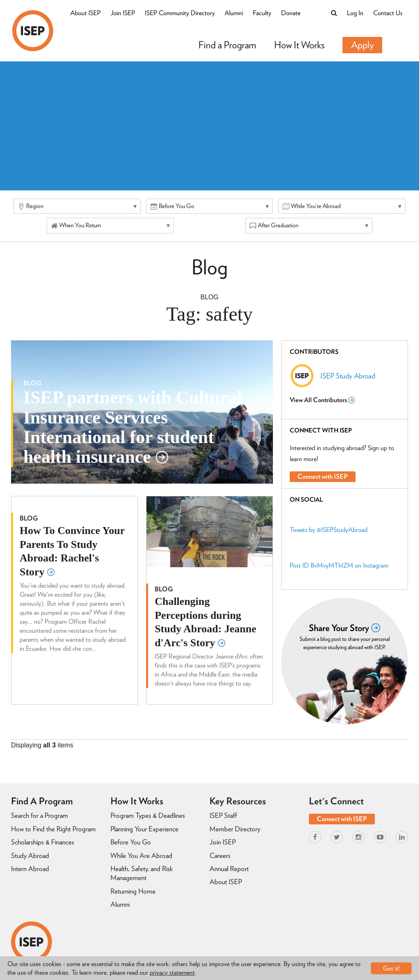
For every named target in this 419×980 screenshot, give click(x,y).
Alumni (234, 13)
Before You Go (131, 842)
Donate (291, 13)
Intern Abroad (30, 869)
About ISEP (86, 13)
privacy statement (172, 972)
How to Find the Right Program (53, 829)
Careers (220, 856)
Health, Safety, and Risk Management (142, 873)
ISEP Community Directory (180, 13)
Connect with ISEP (323, 476)
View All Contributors (322, 400)
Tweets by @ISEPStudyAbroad (329, 530)
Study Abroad (30, 856)
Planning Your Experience (144, 829)
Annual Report (229, 869)
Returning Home (133, 891)
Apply (362, 45)
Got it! (391, 968)
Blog (209, 297)
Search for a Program (39, 815)
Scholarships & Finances (43, 842)
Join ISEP (123, 13)
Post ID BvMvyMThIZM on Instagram (339, 565)
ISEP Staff (223, 815)
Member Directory (235, 829)
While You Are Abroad (141, 856)
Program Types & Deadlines (148, 815)
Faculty (262, 13)
